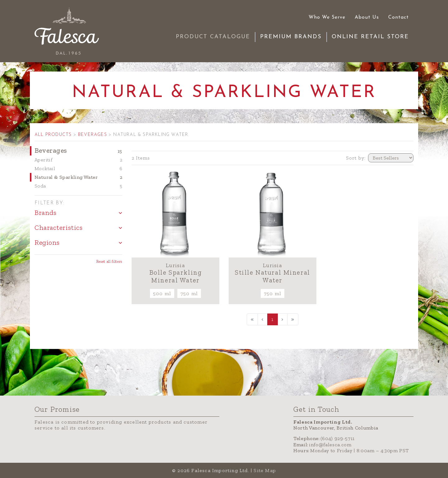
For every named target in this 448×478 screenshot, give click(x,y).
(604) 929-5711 (338, 438)
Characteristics (58, 227)
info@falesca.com (330, 445)
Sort (356, 158)
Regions (47, 242)
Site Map (265, 470)
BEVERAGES (93, 135)
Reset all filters (109, 262)
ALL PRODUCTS (53, 135)
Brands (45, 213)
